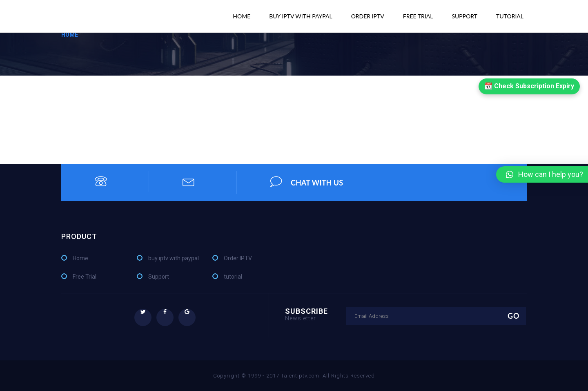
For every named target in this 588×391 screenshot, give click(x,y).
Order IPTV (368, 16)
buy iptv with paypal (301, 16)
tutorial (510, 16)
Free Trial (418, 16)
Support (464, 16)
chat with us (307, 181)
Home (242, 16)
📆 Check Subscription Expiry (529, 86)
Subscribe (306, 314)
